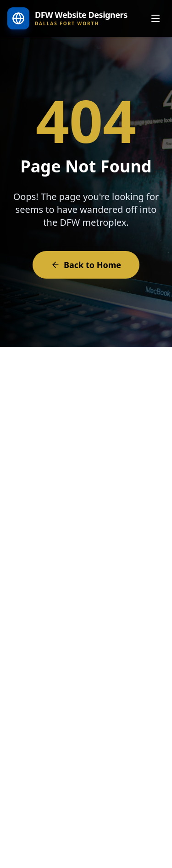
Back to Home (86, 265)
